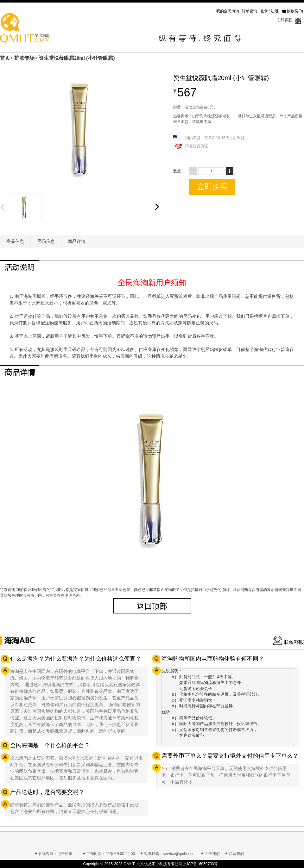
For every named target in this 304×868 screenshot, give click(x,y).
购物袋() (292, 11)
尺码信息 (46, 241)
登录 (264, 11)
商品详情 (77, 241)
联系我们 (236, 854)
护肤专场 (24, 58)
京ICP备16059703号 (200, 864)
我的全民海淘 (228, 11)
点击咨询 (65, 854)
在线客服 (284, 20)
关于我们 (212, 854)
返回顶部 (152, 606)
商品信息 (15, 241)
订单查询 (250, 11)
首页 (5, 58)
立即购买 (212, 187)
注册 (275, 11)
